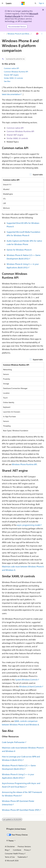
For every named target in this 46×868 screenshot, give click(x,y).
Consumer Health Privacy (14, 853)
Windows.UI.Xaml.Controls (30, 686)
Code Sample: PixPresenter (13, 742)
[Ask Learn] (37, 34)
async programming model (29, 525)
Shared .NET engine (11, 75)
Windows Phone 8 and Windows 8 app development (19, 34)
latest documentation (11, 94)
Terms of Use (10, 857)
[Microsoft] (23, 3)
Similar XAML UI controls (13, 78)
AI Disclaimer (10, 846)
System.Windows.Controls (26, 680)
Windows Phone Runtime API (24, 464)
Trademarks (22, 857)
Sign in (41, 3)
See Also (7, 81)
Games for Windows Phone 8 (19, 250)
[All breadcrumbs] (4, 34)
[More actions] (42, 34)
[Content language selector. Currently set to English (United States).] (16, 829)
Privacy (27, 850)
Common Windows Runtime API (16, 72)
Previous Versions (24, 846)
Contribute (17, 850)
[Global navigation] (2, 3)
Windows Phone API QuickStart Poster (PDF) (21, 810)
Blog (7, 850)
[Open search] (35, 3)
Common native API (11, 68)
